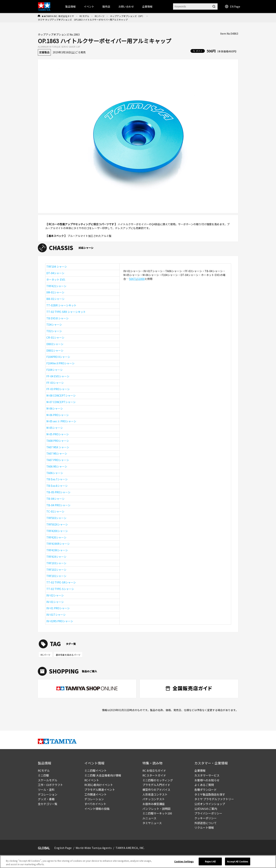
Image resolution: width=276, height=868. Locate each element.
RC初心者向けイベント (99, 785)
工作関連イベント (96, 794)
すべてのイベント (95, 804)
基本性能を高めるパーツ (68, 655)
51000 (141, 279)
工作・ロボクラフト (50, 785)
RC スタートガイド (154, 775)
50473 (133, 279)
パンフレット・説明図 (156, 809)
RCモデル (84, 16)
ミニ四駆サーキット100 (157, 813)
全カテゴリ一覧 (48, 804)
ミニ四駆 (43, 775)
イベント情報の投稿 (97, 809)
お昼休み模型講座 (154, 804)
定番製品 (44, 52)
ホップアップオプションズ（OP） (127, 16)
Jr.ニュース (149, 818)
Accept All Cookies (238, 862)
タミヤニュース (152, 823)
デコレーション (48, 794)
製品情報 (70, 6)
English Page (63, 848)
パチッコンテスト (154, 799)
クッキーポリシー (206, 818)
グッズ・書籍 (46, 799)
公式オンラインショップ (210, 804)
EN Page (233, 6)
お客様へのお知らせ (207, 780)
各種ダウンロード (206, 790)
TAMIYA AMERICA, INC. (130, 848)
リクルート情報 (204, 828)
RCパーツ (100, 16)
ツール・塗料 (46, 790)
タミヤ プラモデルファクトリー (214, 799)
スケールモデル (48, 780)
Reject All (210, 862)
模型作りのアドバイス (156, 790)
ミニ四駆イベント (96, 770)
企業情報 (200, 770)
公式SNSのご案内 (206, 809)
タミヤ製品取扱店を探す (210, 794)
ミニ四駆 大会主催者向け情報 (103, 775)
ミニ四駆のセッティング (158, 780)
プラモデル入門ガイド (156, 785)
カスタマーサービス (207, 775)
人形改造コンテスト (155, 794)
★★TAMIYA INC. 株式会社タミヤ (58, 16)
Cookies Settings (184, 862)
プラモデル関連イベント (100, 790)
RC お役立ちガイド (154, 770)
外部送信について (206, 823)
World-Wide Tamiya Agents (94, 848)
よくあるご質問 (204, 785)
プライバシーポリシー (208, 813)
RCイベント (92, 780)
